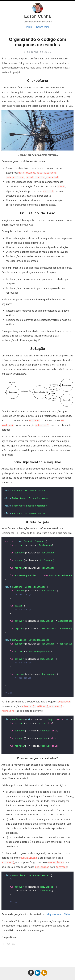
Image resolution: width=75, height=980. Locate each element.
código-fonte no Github (58, 914)
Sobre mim (43, 27)
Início (29, 27)
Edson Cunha (37, 16)
